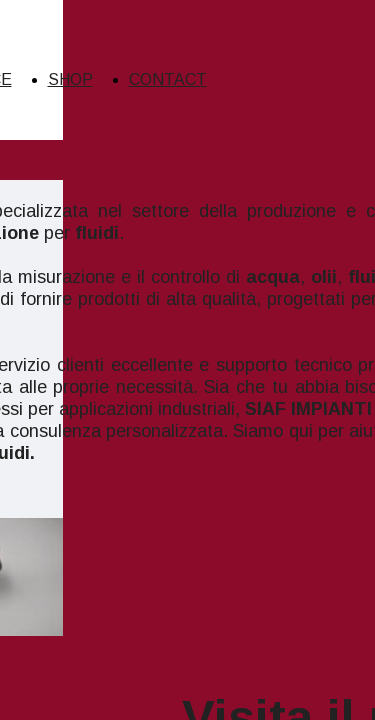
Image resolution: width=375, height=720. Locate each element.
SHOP (70, 79)
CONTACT (168, 79)
